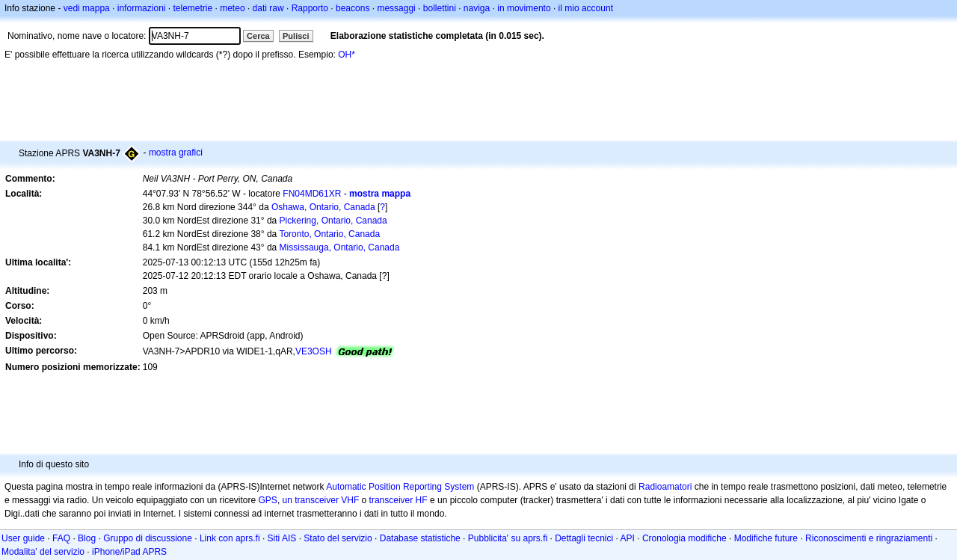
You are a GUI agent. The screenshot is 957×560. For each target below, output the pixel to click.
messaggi (396, 8)
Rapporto (310, 8)
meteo (232, 8)
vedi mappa (87, 8)
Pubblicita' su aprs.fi (508, 538)
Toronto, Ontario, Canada (329, 234)
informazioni (142, 8)
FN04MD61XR (312, 194)
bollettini (440, 8)
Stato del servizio (338, 538)
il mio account (586, 8)
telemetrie (193, 8)
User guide (23, 538)
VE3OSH (314, 351)
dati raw (268, 8)
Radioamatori (665, 487)
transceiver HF (399, 500)
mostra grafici (176, 153)
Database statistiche (420, 538)
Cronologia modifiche (684, 538)
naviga (477, 8)
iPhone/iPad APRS (129, 552)
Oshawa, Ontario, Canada (323, 207)
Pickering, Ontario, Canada (333, 221)
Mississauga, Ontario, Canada (340, 247)
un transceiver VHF (321, 500)
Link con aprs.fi (230, 538)
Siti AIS (282, 538)
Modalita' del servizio (43, 552)
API (628, 538)
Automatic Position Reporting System (400, 487)
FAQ (61, 538)
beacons (353, 8)
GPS (268, 500)
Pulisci (296, 36)
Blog (87, 538)
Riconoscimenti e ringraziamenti (869, 538)
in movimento (524, 8)
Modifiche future (766, 538)
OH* (347, 55)
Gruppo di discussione (148, 538)
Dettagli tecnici (584, 538)
